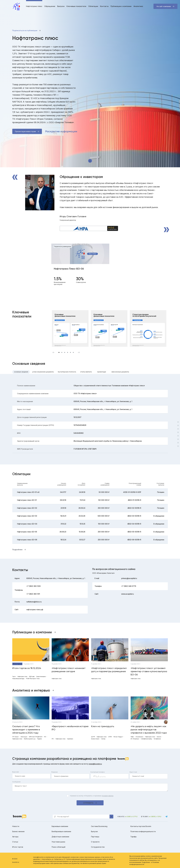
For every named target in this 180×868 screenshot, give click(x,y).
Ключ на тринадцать (103, 726)
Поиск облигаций (58, 847)
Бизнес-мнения (18, 831)
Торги (14, 677)
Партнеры (95, 837)
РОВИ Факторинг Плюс (33, 679)
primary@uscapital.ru (129, 578)
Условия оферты (108, 796)
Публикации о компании (121, 6)
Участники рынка (58, 842)
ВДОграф (32, 677)
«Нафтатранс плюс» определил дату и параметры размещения (109, 670)
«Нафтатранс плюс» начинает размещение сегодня (69, 670)
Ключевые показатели (76, 6)
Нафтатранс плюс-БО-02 (27, 508)
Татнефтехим (157, 739)
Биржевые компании (60, 826)
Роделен (40, 739)
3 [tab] (65, 352)
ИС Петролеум (135, 739)
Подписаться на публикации (25, 30)
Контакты (104, 6)
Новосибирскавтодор (18, 679)
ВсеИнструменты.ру (30, 739)
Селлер (103, 739)
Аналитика (138, 6)
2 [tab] (62, 352)
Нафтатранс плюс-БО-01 (27, 500)
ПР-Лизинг (15, 737)
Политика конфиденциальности (143, 831)
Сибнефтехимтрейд (146, 739)
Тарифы (133, 837)
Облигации (93, 6)
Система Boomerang (99, 826)
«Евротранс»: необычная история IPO (70, 728)
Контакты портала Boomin (141, 826)
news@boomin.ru (95, 764)
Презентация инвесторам (25, 131)
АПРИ (110, 737)
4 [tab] (68, 352)
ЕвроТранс (70, 739)
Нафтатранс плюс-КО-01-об (28, 492)
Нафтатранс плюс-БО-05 (27, 532)
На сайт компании (164, 6)
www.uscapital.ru (127, 594)
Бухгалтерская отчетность (67, 372)
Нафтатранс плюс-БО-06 (27, 540)
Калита (159, 737)
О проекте (95, 842)
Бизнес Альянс (95, 739)
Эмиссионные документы (120, 372)
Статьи (15, 842)
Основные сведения (21, 372)
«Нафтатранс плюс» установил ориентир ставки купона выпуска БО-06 (149, 671)
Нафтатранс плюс (34, 6)
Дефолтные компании (60, 837)
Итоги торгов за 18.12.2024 (27, 668)
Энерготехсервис (41, 677)
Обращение (50, 6)
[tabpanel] (80, 267)
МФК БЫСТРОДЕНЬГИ (36, 737)
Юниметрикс (139, 737)
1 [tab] (59, 352)
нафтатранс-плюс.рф (35, 610)
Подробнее (17, 550)
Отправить (88, 803)
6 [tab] (73, 352)
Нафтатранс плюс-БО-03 (27, 516)
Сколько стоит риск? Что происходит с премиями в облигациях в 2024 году (26, 730)
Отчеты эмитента (86, 372)
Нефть (132, 737)
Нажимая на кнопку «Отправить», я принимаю (92, 796)
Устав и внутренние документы (43, 372)
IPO (45, 737)
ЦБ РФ (93, 737)
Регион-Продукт (118, 737)
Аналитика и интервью (31, 690)
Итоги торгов (17, 664)
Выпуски (61, 6)
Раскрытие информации (61, 131)
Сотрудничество (98, 847)
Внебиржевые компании (61, 831)
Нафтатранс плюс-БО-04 (27, 524)
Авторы (15, 837)
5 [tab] (70, 352)
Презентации (102, 372)
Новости (16, 826)
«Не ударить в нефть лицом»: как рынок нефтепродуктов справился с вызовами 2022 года (149, 730)
